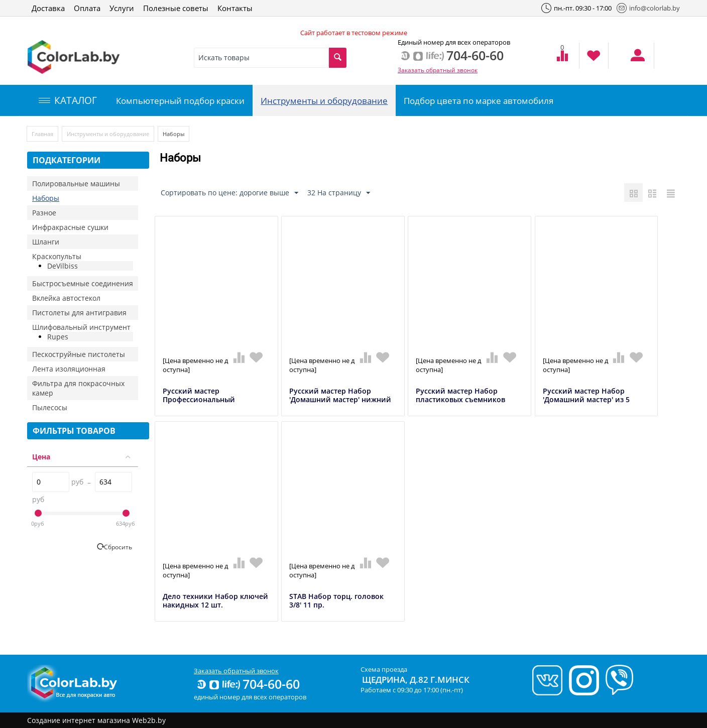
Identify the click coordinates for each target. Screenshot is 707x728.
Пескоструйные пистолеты (79, 354)
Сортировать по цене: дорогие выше (229, 193)
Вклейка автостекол (66, 298)
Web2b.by (149, 720)
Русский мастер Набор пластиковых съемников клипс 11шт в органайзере (463, 400)
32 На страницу (339, 193)
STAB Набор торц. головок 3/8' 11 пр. (336, 601)
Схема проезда (384, 669)
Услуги (122, 8)
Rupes (58, 337)
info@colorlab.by (648, 8)
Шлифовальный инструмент (81, 327)
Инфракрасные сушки (70, 227)
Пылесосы (50, 407)
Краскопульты (57, 256)
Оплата (87, 8)
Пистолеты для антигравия (79, 313)
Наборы (46, 198)
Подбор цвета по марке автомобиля (479, 101)
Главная (42, 134)
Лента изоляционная (69, 369)
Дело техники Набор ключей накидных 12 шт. (215, 601)
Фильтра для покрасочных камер (78, 388)
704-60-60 (248, 684)
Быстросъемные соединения (83, 283)
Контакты (235, 8)
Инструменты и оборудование (324, 101)
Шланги (46, 242)
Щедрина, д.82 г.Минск (416, 680)
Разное (44, 213)
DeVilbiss (63, 266)
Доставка (48, 8)
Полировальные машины (76, 184)
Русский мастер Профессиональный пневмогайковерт (199, 400)
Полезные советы (176, 8)
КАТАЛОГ (68, 100)
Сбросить (118, 547)
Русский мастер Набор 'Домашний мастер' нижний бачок (340, 400)
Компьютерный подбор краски (180, 101)
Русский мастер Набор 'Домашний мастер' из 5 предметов (586, 400)
